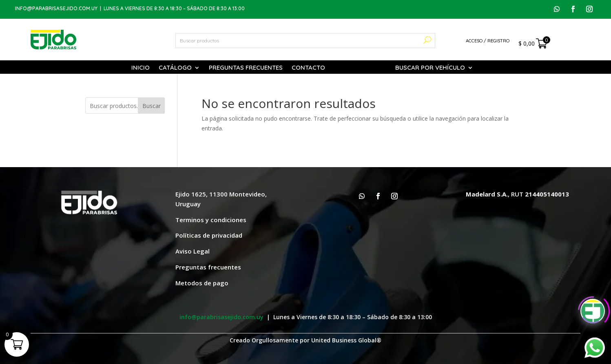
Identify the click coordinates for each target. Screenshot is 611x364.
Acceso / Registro (488, 41)
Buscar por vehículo (430, 68)
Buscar (152, 106)
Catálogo (175, 68)
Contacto (308, 68)
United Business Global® (346, 340)
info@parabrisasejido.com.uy (56, 8)
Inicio (141, 68)
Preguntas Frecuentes (246, 68)
